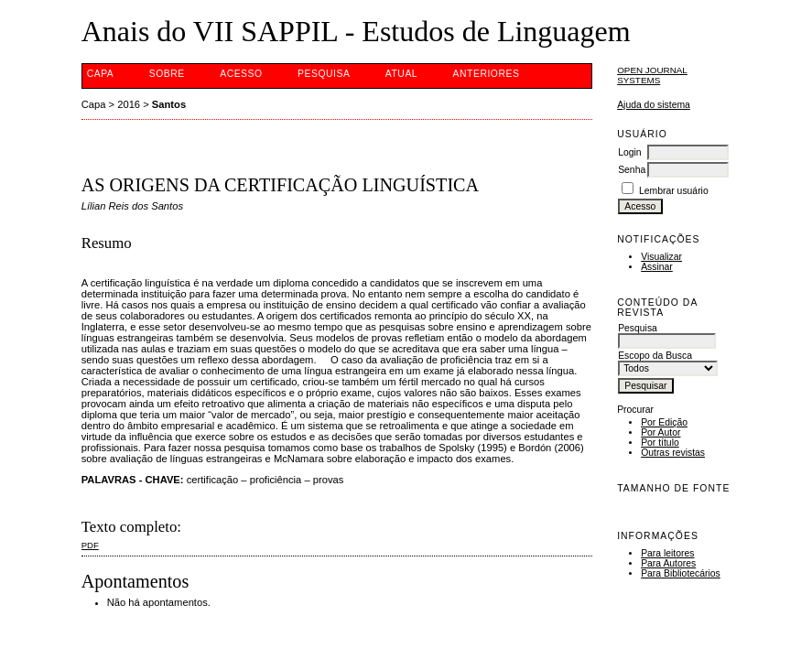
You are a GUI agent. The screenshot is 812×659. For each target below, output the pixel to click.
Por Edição (664, 422)
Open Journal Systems (652, 75)
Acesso (241, 74)
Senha (632, 170)
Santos (169, 104)
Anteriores (487, 74)
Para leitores (667, 553)
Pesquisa (324, 74)
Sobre (167, 74)
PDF (90, 545)
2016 (129, 104)
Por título (660, 443)
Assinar (657, 267)
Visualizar (661, 257)
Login (629, 152)
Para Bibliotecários (681, 573)
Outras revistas (673, 453)
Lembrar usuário (674, 191)
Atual (401, 74)
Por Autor (660, 432)
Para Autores (668, 563)
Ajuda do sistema (654, 105)
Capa (101, 74)
